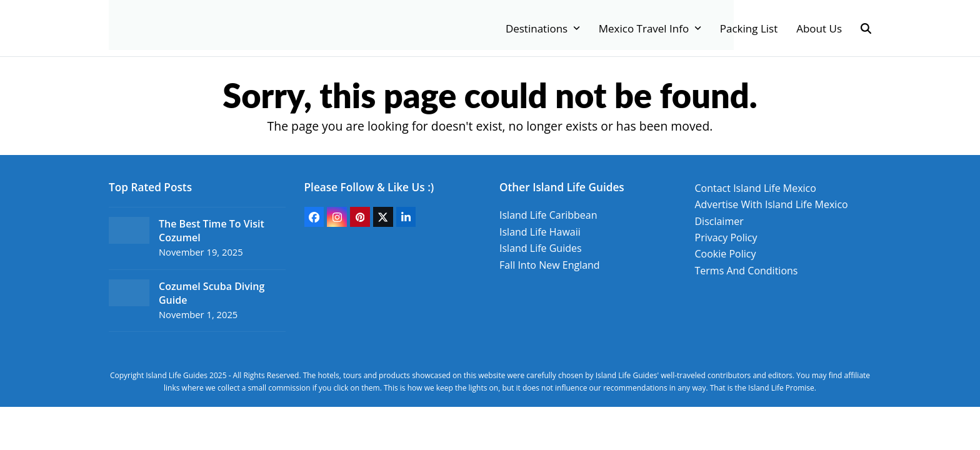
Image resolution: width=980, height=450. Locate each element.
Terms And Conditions (747, 271)
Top (950, 420)
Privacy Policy (726, 237)
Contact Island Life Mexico (756, 188)
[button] (866, 28)
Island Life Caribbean (548, 215)
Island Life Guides (541, 248)
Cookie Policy (726, 254)
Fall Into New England (550, 265)
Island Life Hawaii (540, 232)
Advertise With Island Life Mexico (772, 204)
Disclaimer (719, 221)
